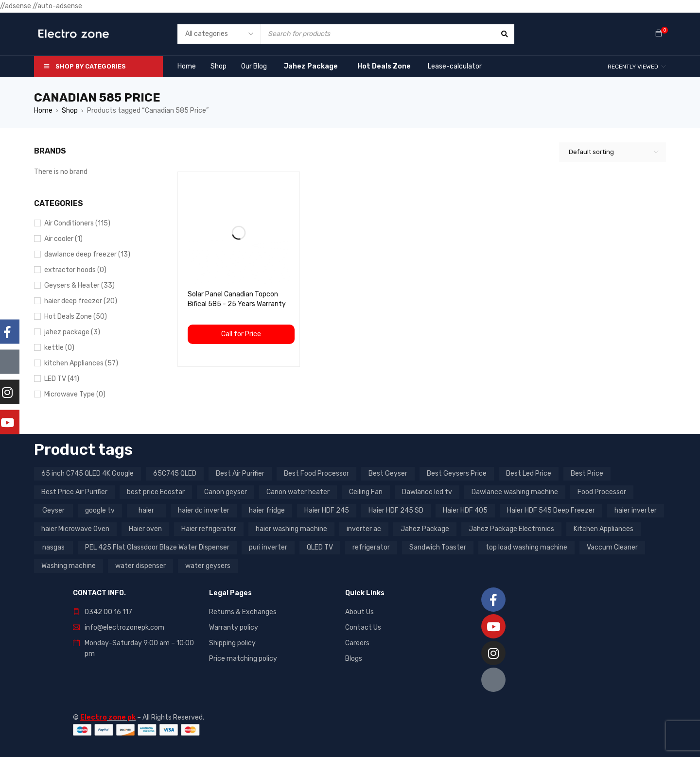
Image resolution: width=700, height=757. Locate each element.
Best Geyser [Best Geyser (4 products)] (388, 473)
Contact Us (363, 628)
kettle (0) (59, 348)
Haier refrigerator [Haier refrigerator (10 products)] (209, 529)
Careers (357, 643)
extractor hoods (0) (75, 270)
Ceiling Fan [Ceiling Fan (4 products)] (366, 492)
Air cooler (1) (63, 239)
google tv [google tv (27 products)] (100, 510)
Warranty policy (234, 628)
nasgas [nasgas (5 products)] (53, 547)
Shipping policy (232, 643)
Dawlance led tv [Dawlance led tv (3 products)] (427, 492)
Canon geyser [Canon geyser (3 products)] (226, 492)
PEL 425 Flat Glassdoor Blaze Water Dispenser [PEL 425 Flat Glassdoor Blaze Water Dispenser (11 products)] (157, 547)
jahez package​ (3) (72, 332)
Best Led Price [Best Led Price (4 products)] (529, 473)
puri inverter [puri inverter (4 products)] (268, 547)
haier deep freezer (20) (81, 301)
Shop (70, 111)
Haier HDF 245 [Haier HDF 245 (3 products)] (327, 510)
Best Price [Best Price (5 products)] (587, 473)
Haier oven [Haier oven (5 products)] (145, 529)
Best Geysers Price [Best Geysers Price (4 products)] (457, 473)
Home (43, 111)
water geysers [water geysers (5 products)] (208, 566)
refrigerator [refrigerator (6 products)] (371, 547)
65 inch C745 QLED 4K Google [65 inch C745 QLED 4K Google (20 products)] (87, 473)
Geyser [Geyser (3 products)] (53, 510)
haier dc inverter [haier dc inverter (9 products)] (204, 510)
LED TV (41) (62, 379)
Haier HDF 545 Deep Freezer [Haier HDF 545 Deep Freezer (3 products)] (551, 510)
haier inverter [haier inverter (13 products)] (636, 510)
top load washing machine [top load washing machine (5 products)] (526, 547)
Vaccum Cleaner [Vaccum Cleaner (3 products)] (612, 547)
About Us (359, 612)
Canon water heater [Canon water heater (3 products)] (298, 492)
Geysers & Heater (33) (79, 285)
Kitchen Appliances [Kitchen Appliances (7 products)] (604, 529)
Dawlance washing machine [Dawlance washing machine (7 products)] (515, 492)
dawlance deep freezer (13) (87, 254)
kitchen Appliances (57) (81, 363)
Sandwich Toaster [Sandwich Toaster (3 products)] (438, 547)
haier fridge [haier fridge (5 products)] (267, 510)
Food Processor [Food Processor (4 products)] (602, 492)
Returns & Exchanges (243, 612)
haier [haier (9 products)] (146, 510)
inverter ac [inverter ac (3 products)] (364, 529)
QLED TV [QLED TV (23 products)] (320, 547)
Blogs (354, 659)
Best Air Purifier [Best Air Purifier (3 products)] (240, 473)
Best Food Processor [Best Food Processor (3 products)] (316, 473)
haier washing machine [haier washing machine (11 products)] (291, 529)
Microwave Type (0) (75, 394)
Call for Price (241, 334)
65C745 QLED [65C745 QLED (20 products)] (175, 473)
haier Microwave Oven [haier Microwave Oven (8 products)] (75, 529)
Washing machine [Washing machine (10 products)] (69, 566)
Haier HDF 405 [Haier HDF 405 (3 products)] (465, 510)
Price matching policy (243, 659)
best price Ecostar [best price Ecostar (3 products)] (156, 492)
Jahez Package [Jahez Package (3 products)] (425, 529)
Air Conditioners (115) (77, 223)
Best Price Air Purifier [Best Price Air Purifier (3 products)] (74, 492)
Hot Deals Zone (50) (76, 317)
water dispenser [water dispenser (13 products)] (140, 566)
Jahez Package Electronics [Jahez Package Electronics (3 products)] (511, 529)
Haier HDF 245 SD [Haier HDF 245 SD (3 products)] (396, 510)
